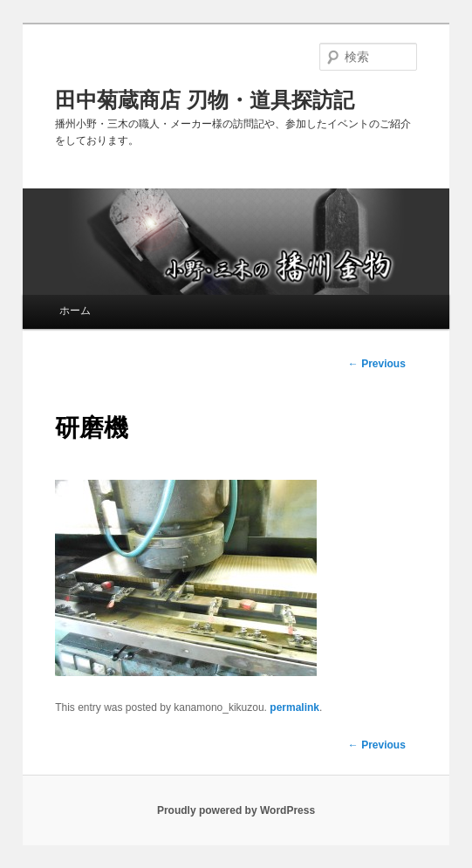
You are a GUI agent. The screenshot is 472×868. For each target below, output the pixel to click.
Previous (377, 745)
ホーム (75, 311)
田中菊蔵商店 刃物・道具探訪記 (205, 100)
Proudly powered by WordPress (236, 810)
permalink (294, 707)
